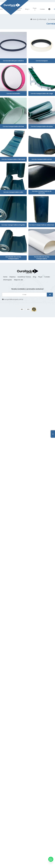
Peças (35, 8)
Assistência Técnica (18, 9)
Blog (27, 9)
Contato (42, 9)
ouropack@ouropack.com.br (13, 299)
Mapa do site (18, 280)
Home (5, 277)
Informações (8, 280)
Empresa (9, 9)
